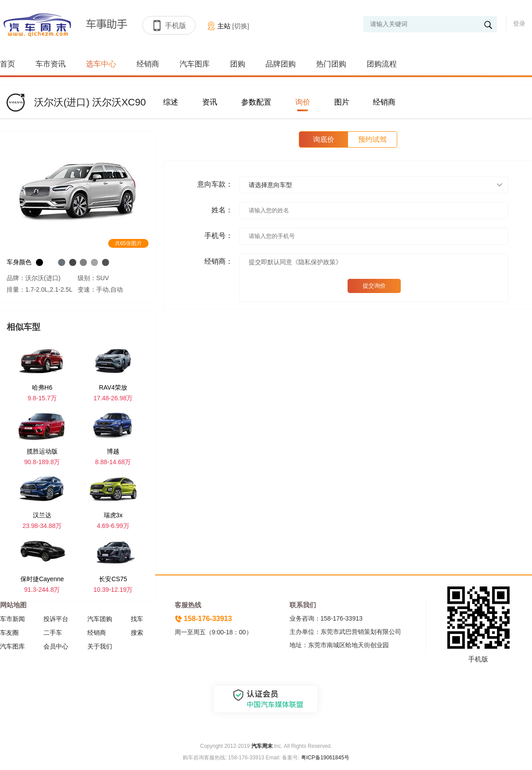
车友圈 (9, 633)
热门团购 (331, 64)
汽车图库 (195, 64)
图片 (342, 102)
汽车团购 (100, 619)
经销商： (219, 261)
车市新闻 (12, 619)
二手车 (53, 633)
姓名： (222, 210)
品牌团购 (281, 64)
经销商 (148, 64)
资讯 (210, 102)
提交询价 (374, 286)
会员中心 (56, 646)
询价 (303, 102)
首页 (8, 64)
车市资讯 (51, 64)
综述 (171, 102)
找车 (137, 619)
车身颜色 (19, 262)
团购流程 (382, 64)
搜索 (137, 633)
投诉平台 (56, 619)
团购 (238, 64)
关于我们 (100, 646)
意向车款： (215, 184)
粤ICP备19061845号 (325, 758)
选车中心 (101, 64)
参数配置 (256, 102)
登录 (519, 23)
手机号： (219, 236)
